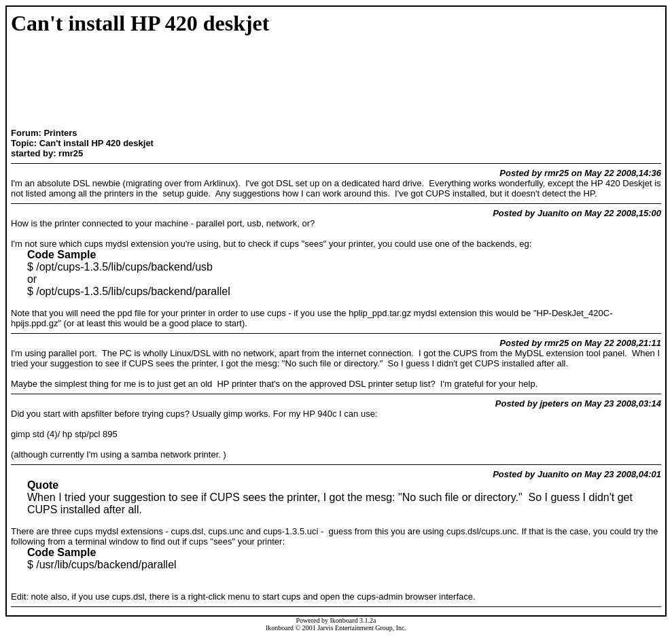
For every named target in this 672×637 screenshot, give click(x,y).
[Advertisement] (88, 83)
